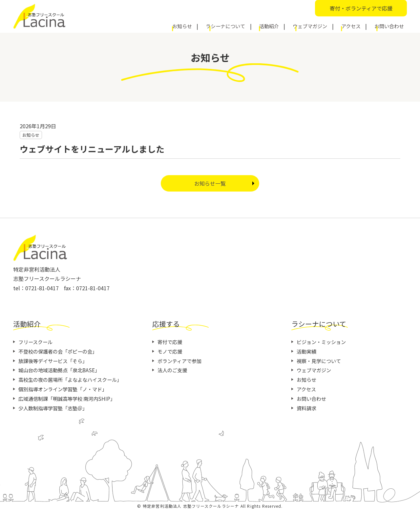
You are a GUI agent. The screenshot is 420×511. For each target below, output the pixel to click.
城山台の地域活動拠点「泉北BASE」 (62, 370)
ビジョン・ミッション (323, 342)
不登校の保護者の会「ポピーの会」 (60, 351)
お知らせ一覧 (210, 183)
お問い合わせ (391, 25)
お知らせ (217, 25)
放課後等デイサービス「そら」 (55, 361)
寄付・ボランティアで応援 (361, 8)
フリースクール (37, 342)
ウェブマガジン (325, 25)
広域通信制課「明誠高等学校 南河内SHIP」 (70, 399)
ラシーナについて (254, 25)
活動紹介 (291, 25)
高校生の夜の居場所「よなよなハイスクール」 (73, 379)
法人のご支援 (173, 370)
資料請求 (307, 408)
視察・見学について (320, 361)
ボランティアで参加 (181, 361)
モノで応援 (171, 351)
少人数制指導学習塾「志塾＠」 (55, 408)
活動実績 (307, 351)
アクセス (359, 25)
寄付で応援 (171, 342)
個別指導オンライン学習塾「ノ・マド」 (66, 389)
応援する (169, 323)
